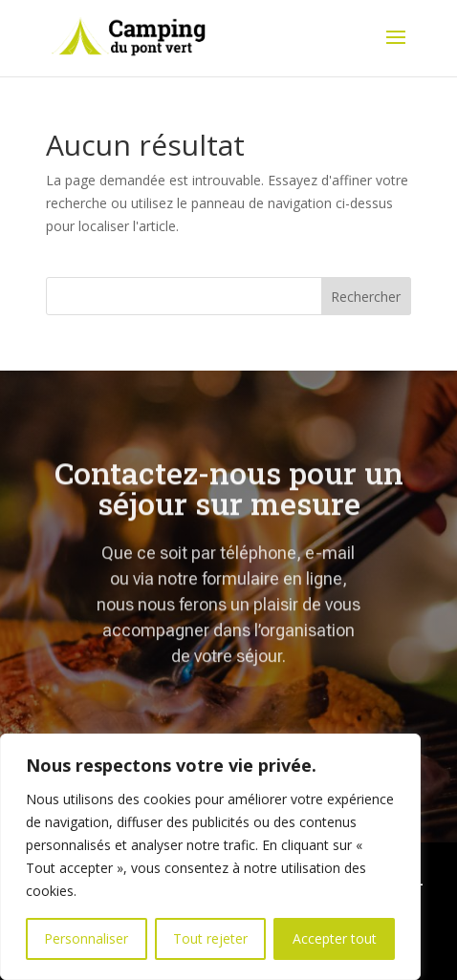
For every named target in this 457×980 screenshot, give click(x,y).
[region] (210, 857)
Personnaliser (86, 938)
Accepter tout (335, 938)
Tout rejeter (210, 938)
